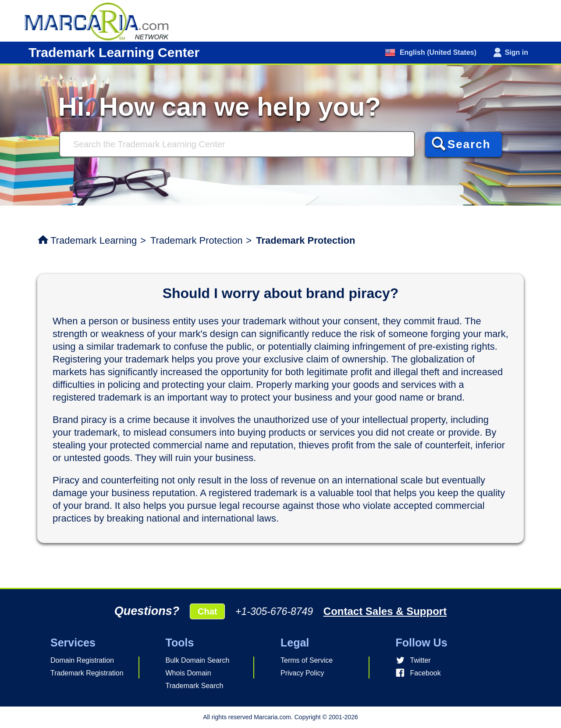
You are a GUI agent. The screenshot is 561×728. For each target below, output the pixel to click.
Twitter (421, 660)
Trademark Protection (197, 240)
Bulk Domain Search (198, 660)
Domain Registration (82, 660)
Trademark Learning (94, 240)
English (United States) (437, 52)
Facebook (426, 673)
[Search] (237, 144)
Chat (207, 611)
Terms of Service (307, 660)
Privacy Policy (302, 673)
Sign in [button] (517, 52)
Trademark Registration (87, 673)
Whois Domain (188, 673)
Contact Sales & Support (385, 611)
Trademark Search (195, 686)
